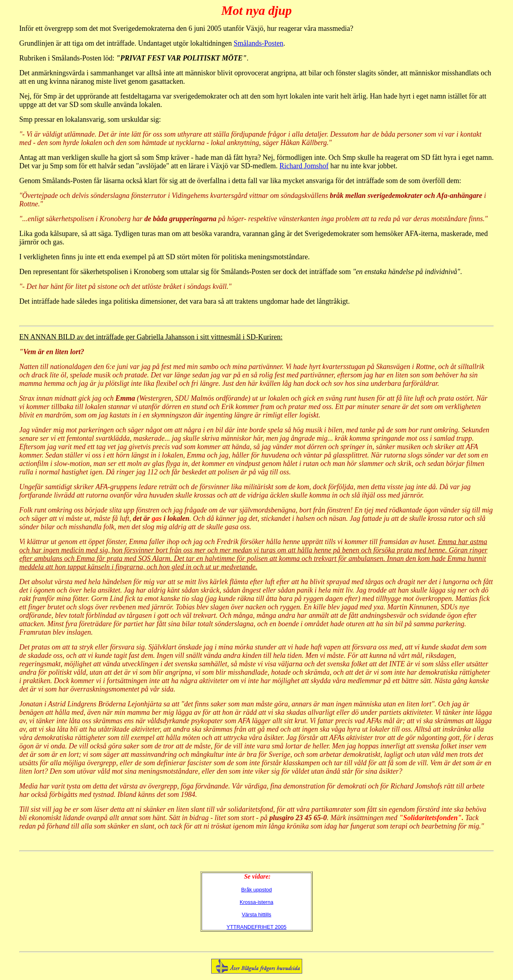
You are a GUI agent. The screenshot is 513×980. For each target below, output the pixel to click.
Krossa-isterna (256, 902)
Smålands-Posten (259, 43)
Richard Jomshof (304, 166)
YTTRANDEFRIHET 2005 (256, 927)
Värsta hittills (256, 914)
